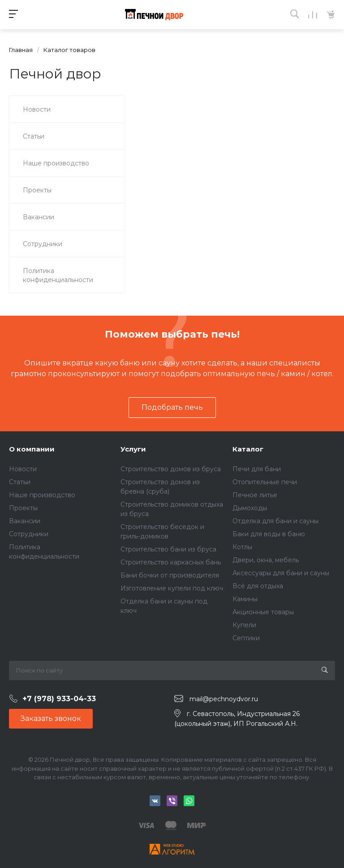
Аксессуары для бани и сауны (281, 573)
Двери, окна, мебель (266, 560)
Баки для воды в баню (269, 534)
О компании (32, 449)
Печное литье (255, 495)
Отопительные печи (265, 482)
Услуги (133, 449)
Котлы (242, 547)
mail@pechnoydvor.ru (224, 699)
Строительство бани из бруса (168, 549)
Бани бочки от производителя (170, 575)
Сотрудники (29, 534)
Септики (246, 638)
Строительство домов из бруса (171, 469)
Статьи (20, 482)
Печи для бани (257, 469)
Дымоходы (250, 508)
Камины (245, 599)
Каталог (248, 449)
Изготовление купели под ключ (172, 588)
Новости (23, 469)
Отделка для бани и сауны (275, 521)
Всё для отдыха (258, 586)
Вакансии (25, 521)
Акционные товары (263, 612)
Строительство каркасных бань (171, 562)
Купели (244, 625)
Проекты (23, 508)
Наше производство (42, 495)
